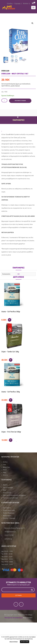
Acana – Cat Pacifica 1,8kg (11, 392)
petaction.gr (8, 539)
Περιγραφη (19, 116)
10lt (18, 274)
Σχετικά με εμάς (8, 487)
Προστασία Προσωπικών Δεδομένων (14, 495)
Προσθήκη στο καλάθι (20, 101)
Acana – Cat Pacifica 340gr (11, 312)
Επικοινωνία (7, 493)
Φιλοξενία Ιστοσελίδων (14, 618)
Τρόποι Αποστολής (9, 510)
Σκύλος (5, 462)
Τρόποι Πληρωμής (9, 513)
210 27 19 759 (9, 535)
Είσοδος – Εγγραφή (14, 4)
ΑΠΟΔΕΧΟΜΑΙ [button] (25, 642)
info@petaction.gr (10, 532)
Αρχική (5, 485)
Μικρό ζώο (6, 467)
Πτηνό (5, 470)
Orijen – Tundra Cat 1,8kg (10, 352)
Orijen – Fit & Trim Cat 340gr (11, 432)
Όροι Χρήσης (7, 508)
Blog (4, 490)
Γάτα (4, 465)
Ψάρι (4, 472)
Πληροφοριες (19, 120)
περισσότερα (13, 642)
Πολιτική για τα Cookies (10, 498)
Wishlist (26, 4)
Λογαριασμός (7, 516)
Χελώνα (5, 475)
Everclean (5, 71)
